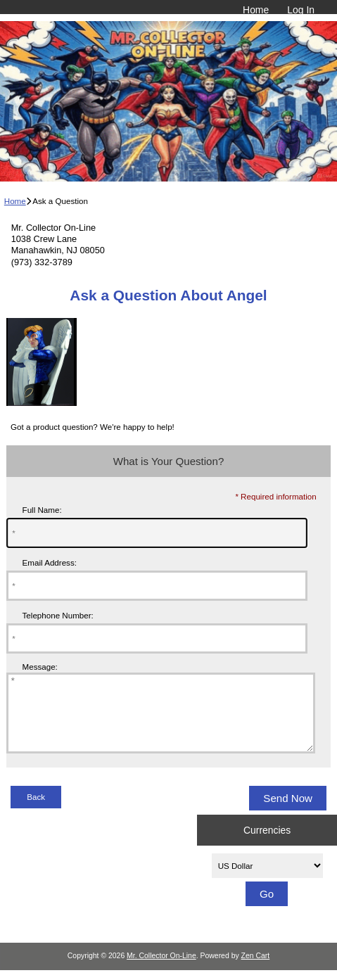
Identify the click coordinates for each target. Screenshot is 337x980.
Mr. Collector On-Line (161, 971)
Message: (40, 667)
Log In (301, 10)
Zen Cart (256, 971)
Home (256, 10)
